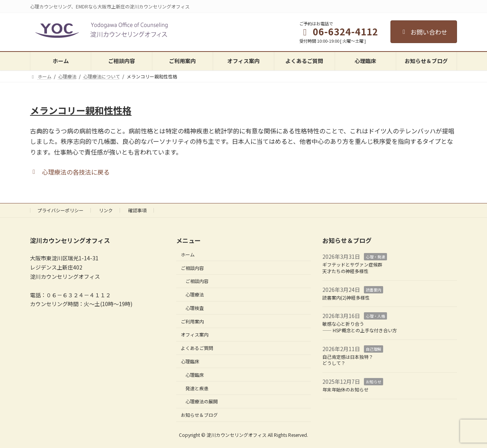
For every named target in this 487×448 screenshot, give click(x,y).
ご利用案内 (192, 321)
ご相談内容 (192, 267)
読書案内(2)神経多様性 (346, 297)
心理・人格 (375, 316)
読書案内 (374, 290)
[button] (70, 171)
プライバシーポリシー (60, 210)
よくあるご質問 (197, 348)
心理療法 (195, 294)
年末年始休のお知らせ (345, 389)
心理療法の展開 (202, 401)
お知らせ (374, 382)
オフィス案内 (195, 334)
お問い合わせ (424, 32)
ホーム (188, 254)
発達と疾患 (197, 388)
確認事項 (137, 210)
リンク (106, 210)
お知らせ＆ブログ (199, 415)
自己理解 (374, 349)
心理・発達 (375, 257)
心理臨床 (190, 361)
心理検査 (195, 308)
